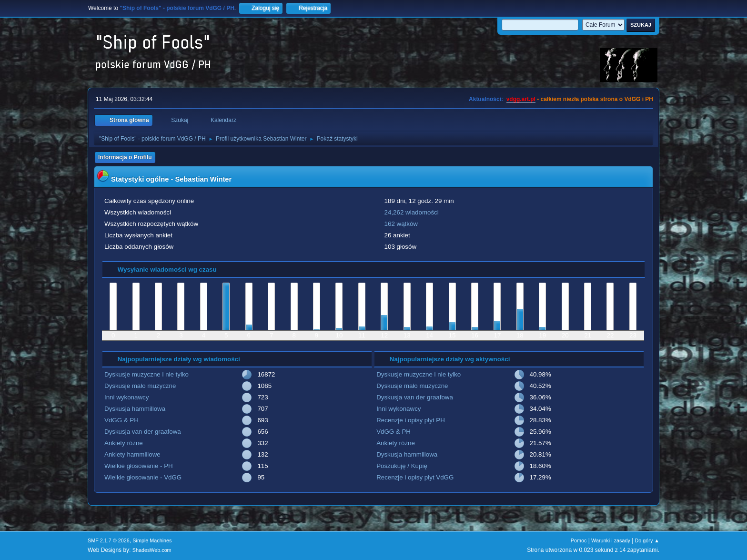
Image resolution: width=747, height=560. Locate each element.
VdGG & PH (121, 420)
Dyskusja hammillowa (135, 409)
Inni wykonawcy (126, 397)
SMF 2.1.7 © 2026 (109, 540)
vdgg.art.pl (521, 99)
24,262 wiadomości (412, 212)
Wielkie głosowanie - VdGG (143, 477)
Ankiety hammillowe (132, 454)
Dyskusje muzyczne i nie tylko (146, 374)
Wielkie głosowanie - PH (139, 466)
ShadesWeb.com (152, 550)
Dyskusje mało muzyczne (140, 386)
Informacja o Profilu (125, 157)
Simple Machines (152, 540)
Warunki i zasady (611, 540)
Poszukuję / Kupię (402, 466)
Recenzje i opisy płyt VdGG (415, 477)
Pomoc (579, 540)
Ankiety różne (124, 443)
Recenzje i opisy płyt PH (411, 420)
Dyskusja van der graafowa (143, 432)
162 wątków (401, 224)
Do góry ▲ (647, 540)
